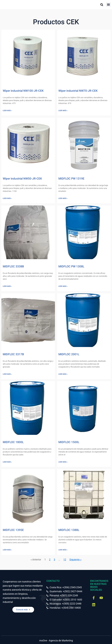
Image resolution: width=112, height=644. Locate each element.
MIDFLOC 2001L (69, 354)
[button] (108, 5)
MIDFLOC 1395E (13, 530)
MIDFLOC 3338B (13, 267)
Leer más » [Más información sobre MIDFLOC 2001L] (63, 374)
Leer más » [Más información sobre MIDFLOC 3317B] (7, 374)
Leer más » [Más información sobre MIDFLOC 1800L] (7, 462)
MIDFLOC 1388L (69, 530)
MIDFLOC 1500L (69, 442)
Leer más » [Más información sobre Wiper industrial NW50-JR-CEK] (7, 198)
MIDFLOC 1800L (13, 442)
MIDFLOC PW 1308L (71, 267)
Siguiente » (75, 560)
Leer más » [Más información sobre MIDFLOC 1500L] (63, 462)
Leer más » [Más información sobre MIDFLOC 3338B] (7, 286)
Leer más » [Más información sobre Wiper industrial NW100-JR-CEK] (7, 111)
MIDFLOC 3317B (13, 354)
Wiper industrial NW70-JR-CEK (78, 91)
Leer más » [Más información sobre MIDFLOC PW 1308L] (63, 286)
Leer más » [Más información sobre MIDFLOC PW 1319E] (63, 198)
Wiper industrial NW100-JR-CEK (23, 91)
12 (65, 560)
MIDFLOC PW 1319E (71, 179)
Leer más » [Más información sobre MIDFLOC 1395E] (7, 550)
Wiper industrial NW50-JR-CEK (22, 179)
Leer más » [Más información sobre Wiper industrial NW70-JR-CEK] (63, 111)
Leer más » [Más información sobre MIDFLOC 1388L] (63, 550)
